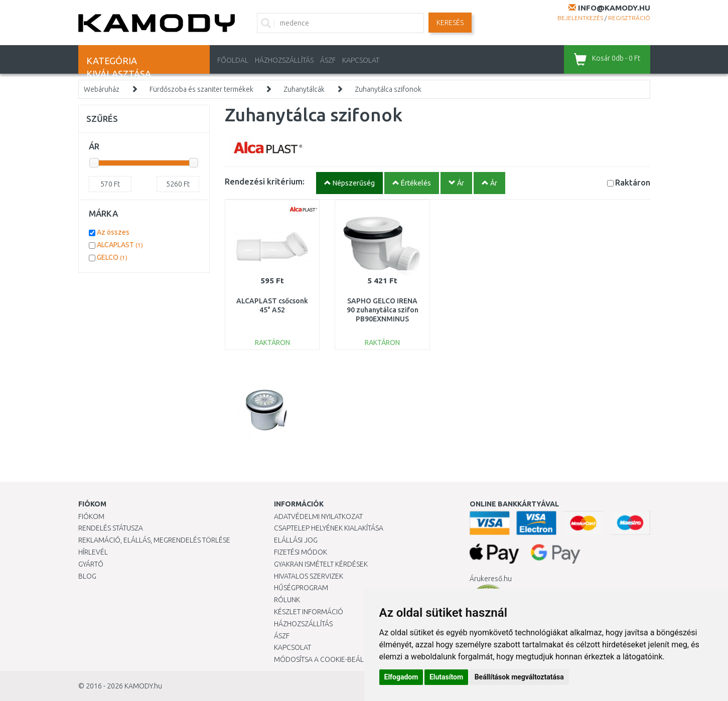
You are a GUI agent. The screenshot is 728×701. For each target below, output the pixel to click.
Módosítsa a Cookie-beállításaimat (337, 659)
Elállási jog (296, 540)
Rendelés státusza (111, 528)
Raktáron (633, 182)
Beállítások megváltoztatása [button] (519, 677)
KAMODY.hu (143, 686)
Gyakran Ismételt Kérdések (321, 564)
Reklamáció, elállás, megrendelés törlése (154, 540)
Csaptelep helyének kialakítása (329, 528)
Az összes (113, 232)
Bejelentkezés (580, 18)
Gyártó (91, 564)
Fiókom (91, 516)
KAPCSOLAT (361, 60)
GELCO (112, 257)
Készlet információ (309, 612)
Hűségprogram (301, 588)
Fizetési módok (301, 552)
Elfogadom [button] (401, 677)
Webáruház (102, 89)
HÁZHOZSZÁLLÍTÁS (284, 60)
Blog (87, 576)
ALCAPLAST (120, 245)
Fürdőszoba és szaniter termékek (201, 89)
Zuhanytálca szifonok (388, 89)
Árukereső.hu (491, 579)
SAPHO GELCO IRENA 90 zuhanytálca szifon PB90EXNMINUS (383, 310)
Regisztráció (629, 18)
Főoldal (233, 60)
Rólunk (287, 600)
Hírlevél (93, 552)
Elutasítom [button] (446, 677)
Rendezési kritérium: (265, 181)
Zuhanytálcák (304, 89)
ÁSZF (328, 60)
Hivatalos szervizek (309, 576)
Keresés (450, 23)
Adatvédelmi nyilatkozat (318, 516)
